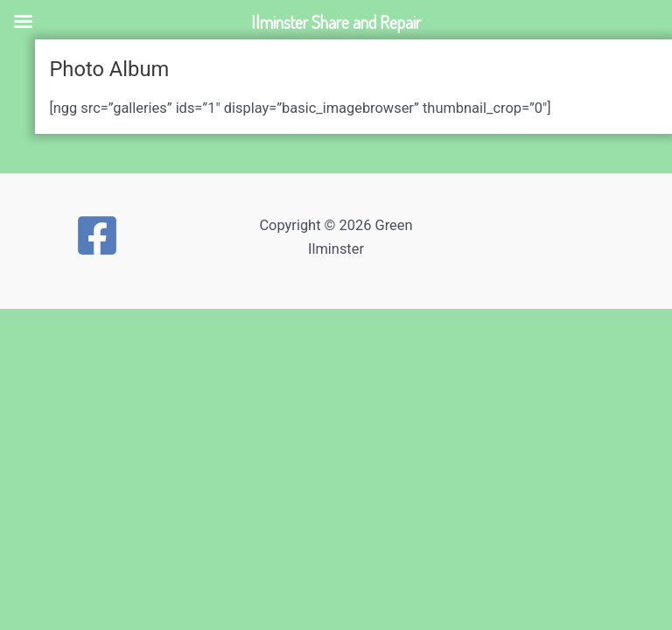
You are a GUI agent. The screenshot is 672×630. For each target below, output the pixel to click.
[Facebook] (97, 235)
